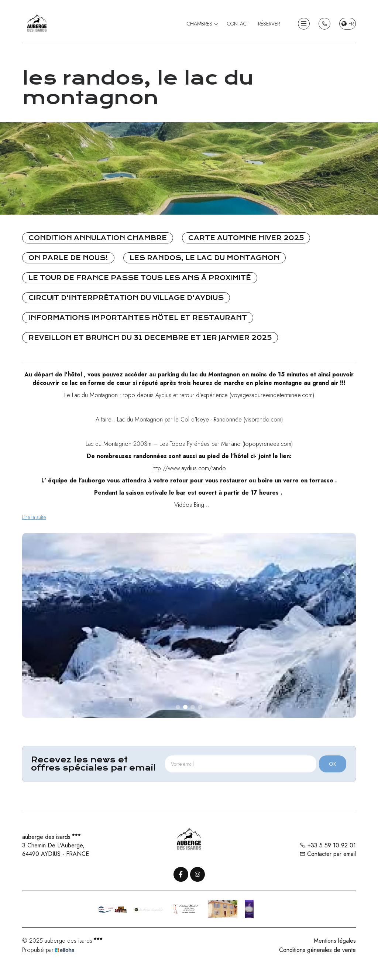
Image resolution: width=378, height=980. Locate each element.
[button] (178, 707)
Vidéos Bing (189, 505)
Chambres (202, 24)
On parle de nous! (68, 258)
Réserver (269, 24)
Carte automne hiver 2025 (246, 238)
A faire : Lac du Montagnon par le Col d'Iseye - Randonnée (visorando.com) (189, 419)
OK (333, 764)
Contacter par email (328, 854)
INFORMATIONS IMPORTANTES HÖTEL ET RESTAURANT (138, 318)
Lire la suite (34, 517)
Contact (238, 24)
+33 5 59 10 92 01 (328, 845)
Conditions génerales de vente (317, 950)
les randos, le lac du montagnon (205, 258)
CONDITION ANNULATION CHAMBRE (98, 238)
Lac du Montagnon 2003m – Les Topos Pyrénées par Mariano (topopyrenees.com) (189, 444)
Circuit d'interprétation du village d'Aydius (126, 298)
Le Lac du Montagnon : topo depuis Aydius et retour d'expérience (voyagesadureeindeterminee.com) (189, 395)
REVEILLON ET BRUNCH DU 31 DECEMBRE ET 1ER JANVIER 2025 (150, 338)
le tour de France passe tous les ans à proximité (140, 278)
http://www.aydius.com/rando (189, 468)
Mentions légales (335, 941)
